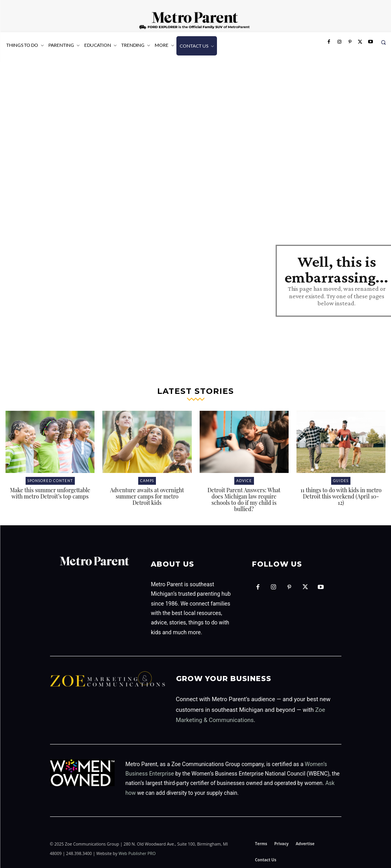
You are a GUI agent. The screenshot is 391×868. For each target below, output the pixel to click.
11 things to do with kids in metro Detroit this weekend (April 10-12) (341, 496)
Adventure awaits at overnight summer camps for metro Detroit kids (147, 496)
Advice (244, 481)
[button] (383, 42)
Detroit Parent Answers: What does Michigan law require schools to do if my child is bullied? (244, 500)
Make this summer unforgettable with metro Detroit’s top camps (50, 493)
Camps (147, 481)
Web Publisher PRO (137, 853)
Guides (341, 481)
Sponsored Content (50, 481)
